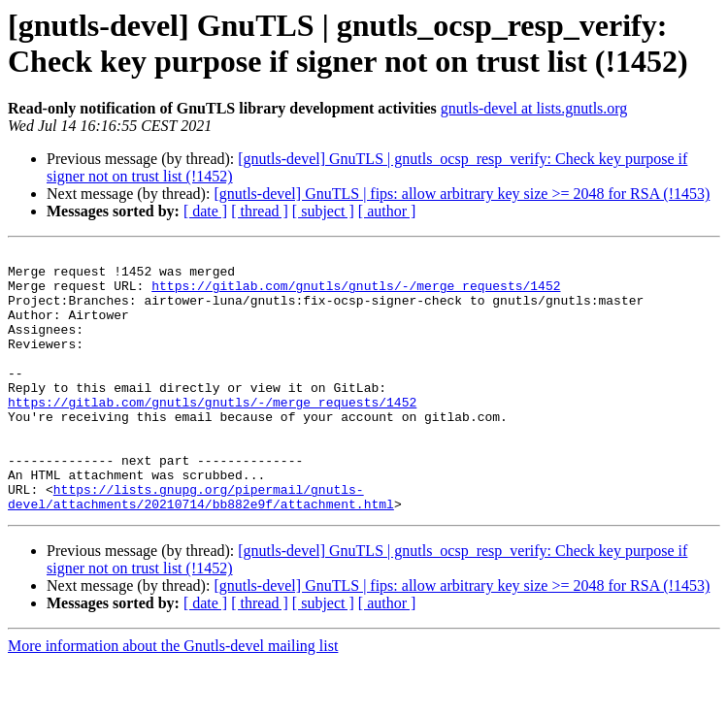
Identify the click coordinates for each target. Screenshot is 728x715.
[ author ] (387, 211)
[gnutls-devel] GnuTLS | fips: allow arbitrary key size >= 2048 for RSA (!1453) (462, 194)
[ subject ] (323, 211)
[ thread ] (260, 211)
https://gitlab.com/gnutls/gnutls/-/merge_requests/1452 (356, 294)
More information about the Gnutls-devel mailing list (173, 698)
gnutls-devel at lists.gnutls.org (534, 108)
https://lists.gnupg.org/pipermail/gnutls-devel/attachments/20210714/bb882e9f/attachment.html (201, 547)
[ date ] (205, 211)
